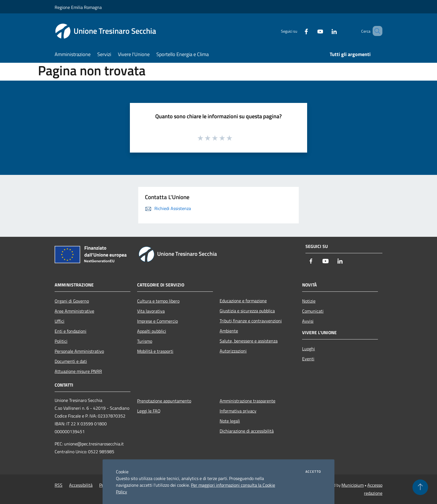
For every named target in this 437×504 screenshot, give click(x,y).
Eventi (308, 359)
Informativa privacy (238, 411)
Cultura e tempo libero (158, 301)
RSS (59, 485)
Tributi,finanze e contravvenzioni (251, 321)
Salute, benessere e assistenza (249, 341)
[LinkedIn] (326, 31)
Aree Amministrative (74, 311)
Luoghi (309, 349)
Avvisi (308, 321)
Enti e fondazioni (71, 331)
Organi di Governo (72, 301)
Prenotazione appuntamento (164, 401)
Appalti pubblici (152, 331)
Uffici (60, 321)
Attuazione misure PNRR (78, 371)
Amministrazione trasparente (247, 401)
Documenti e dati (71, 361)
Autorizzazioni (233, 351)
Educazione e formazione (243, 301)
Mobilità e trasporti (155, 351)
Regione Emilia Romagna (78, 7)
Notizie (309, 301)
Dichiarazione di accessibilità (247, 431)
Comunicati (313, 311)
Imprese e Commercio (157, 321)
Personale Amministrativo (79, 351)
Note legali (230, 421)
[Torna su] (420, 487)
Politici (61, 341)
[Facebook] (298, 31)
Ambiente (229, 331)
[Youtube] (312, 31)
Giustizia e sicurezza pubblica (247, 311)
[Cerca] (376, 31)
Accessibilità (81, 485)
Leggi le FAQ (149, 411)
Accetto (313, 472)
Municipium (353, 485)
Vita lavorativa (151, 311)
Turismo (145, 341)
